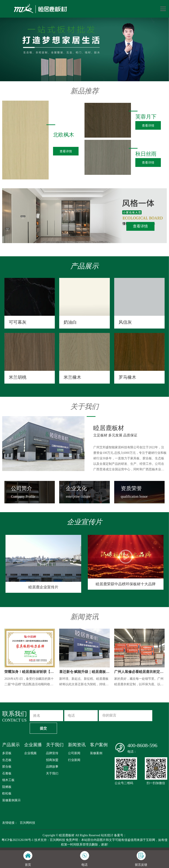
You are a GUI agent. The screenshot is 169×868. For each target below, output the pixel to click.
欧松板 (7, 793)
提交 (43, 728)
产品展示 (11, 745)
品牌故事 (52, 767)
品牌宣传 (52, 753)
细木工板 (8, 780)
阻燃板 (7, 787)
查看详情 (140, 226)
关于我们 (55, 745)
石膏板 (7, 773)
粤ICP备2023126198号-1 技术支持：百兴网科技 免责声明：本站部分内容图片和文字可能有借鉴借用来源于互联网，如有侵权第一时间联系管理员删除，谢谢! (84, 842)
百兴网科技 (28, 823)
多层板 (7, 753)
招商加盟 (52, 760)
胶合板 (7, 767)
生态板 (7, 760)
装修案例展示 (11, 800)
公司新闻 (74, 753)
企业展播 (33, 745)
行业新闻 (74, 760)
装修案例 (96, 753)
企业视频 (30, 753)
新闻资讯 (77, 745)
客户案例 (99, 745)
